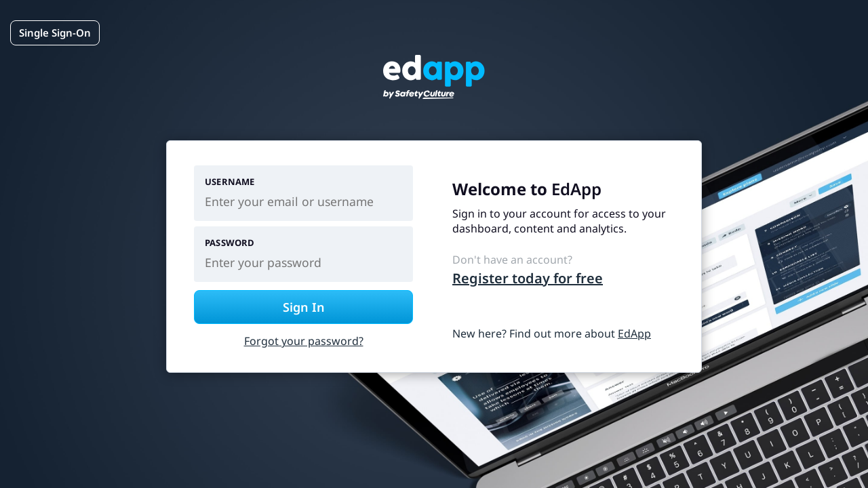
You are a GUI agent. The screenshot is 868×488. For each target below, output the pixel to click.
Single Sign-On (55, 33)
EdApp (634, 333)
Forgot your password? (304, 341)
